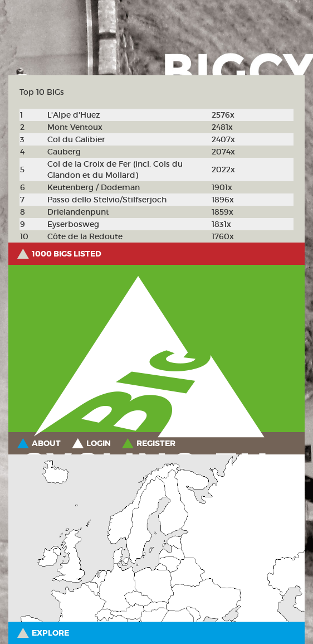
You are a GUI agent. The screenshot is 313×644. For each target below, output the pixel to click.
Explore (50, 633)
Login (99, 443)
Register (156, 443)
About (46, 443)
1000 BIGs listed (67, 254)
